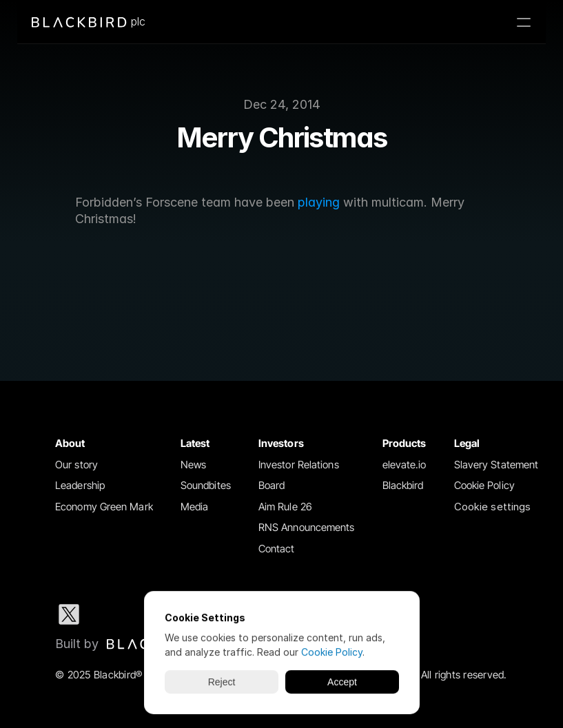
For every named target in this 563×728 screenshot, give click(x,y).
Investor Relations (299, 465)
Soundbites (206, 485)
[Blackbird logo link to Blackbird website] (127, 644)
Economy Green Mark (104, 507)
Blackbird (403, 485)
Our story (76, 465)
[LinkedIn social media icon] (113, 614)
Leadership (80, 485)
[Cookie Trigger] (493, 507)
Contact (277, 549)
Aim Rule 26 (285, 507)
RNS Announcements (307, 527)
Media (195, 507)
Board (272, 485)
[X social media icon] (69, 614)
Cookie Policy (484, 485)
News (193, 465)
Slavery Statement (497, 465)
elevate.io (405, 465)
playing (319, 202)
